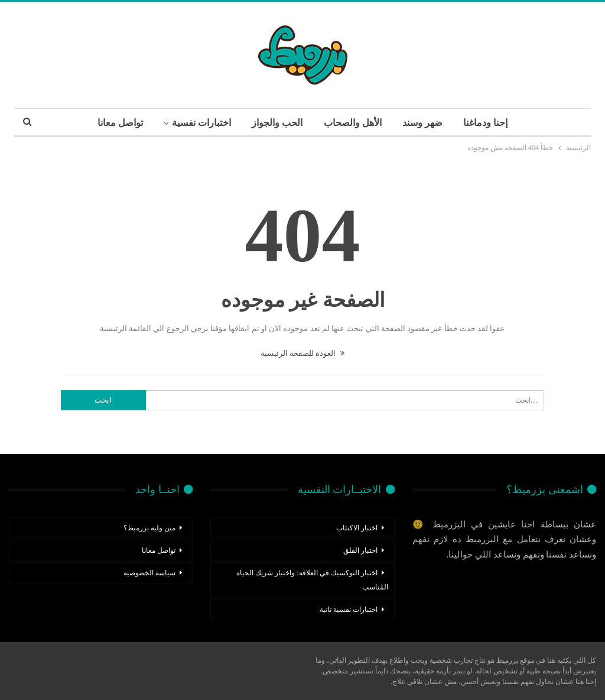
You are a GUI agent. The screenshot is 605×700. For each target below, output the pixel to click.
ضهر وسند (422, 123)
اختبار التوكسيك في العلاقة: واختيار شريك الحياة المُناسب (312, 580)
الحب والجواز (277, 123)
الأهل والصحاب (353, 123)
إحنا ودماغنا (485, 123)
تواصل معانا (120, 123)
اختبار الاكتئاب (357, 528)
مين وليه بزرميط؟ (149, 528)
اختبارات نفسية (201, 123)
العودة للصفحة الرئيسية (303, 353)
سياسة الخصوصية (149, 573)
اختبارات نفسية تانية (349, 610)
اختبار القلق (360, 550)
